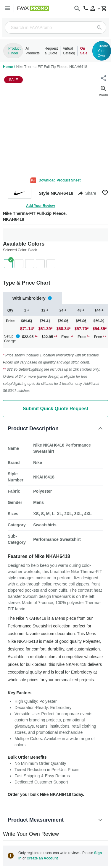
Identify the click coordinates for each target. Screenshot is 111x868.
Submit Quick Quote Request (55, 409)
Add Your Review (41, 206)
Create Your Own (103, 51)
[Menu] (7, 8)
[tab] (33, 298)
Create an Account (42, 858)
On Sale (84, 51)
